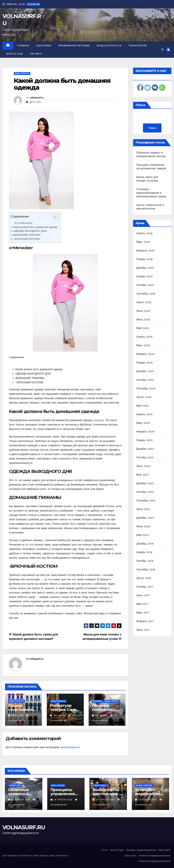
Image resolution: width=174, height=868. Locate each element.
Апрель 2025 (144, 337)
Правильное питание (74, 46)
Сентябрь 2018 (146, 569)
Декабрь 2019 (145, 544)
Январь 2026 (145, 259)
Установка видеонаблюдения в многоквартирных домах (151, 193)
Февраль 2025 (145, 354)
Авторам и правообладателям (141, 850)
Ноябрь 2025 (145, 276)
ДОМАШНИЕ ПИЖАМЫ (27, 235)
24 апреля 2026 (106, 800)
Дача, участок (58, 785)
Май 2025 (143, 328)
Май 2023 (143, 475)
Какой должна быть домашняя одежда (62, 84)
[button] (162, 50)
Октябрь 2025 (145, 285)
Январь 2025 (144, 363)
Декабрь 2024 (145, 371)
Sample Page (117, 850)
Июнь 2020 (143, 526)
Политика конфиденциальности (155, 856)
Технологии (138, 46)
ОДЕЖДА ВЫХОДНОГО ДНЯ (30, 231)
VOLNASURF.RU (24, 827)
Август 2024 (144, 397)
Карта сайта (164, 850)
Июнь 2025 (143, 320)
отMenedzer (26, 223)
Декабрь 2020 (145, 518)
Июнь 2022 (143, 509)
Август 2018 (144, 578)
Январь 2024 (144, 440)
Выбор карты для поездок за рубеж (108, 794)
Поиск (140, 105)
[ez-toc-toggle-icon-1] (54, 218)
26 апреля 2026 (63, 800)
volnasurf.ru (37, 98)
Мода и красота (109, 46)
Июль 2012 (143, 630)
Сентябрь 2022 (146, 501)
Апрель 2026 (144, 233)
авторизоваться (70, 747)
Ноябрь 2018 (144, 552)
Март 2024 (143, 423)
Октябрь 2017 (145, 587)
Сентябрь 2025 (146, 294)
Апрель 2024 (144, 414)
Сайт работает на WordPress (17, 856)
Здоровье (44, 46)
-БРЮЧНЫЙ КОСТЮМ (26, 239)
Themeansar (62, 856)
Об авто (36, 54)
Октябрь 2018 (145, 561)
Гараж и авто (15, 785)
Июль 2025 (143, 311)
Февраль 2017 (145, 621)
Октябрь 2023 (145, 457)
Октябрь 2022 (145, 492)
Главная (23, 46)
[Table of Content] (55, 217)
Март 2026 (143, 242)
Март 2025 (143, 345)
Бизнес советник (144, 785)
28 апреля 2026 (21, 800)
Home (105, 850)
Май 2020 (143, 535)
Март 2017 (143, 613)
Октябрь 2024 (145, 380)
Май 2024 (143, 406)
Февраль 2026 (145, 251)
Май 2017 (142, 604)
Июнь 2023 (143, 466)
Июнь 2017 (143, 595)
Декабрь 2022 (145, 483)
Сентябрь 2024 (146, 388)
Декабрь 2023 (145, 449)
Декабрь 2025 (145, 268)
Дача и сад (14, 54)
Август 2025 (144, 302)
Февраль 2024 (145, 432)
